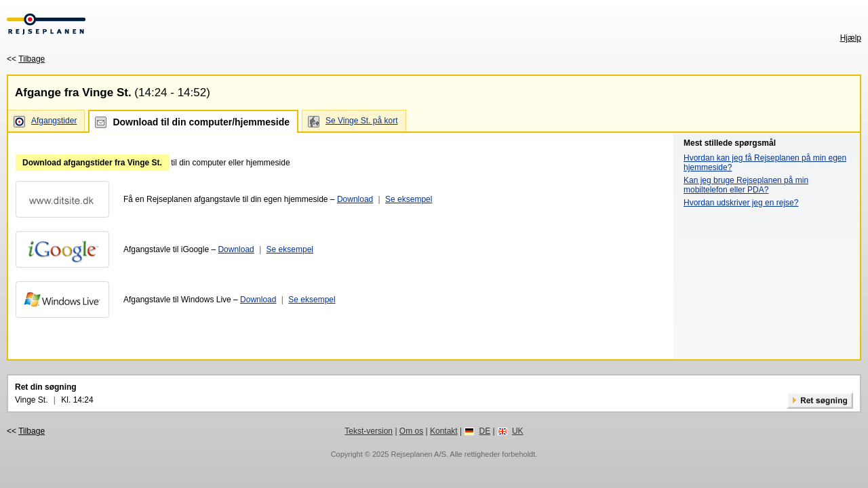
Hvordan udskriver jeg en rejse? (741, 203)
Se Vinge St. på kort (362, 121)
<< (26, 59)
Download (355, 199)
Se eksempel (409, 199)
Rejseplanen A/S (418, 454)
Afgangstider (54, 121)
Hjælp (851, 38)
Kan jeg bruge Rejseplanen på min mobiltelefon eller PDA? (746, 185)
